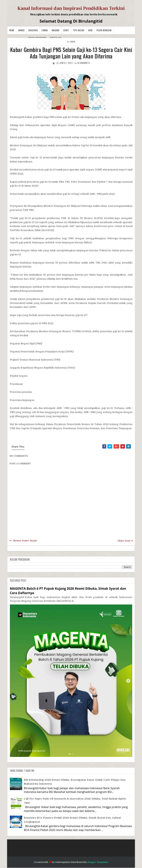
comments (84, 63)
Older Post (124, 541)
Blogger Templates (98, 862)
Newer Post (20, 541)
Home (12, 30)
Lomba (45, 30)
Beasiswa (33, 30)
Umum (73, 42)
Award (21, 30)
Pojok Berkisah (104, 30)
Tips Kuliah (79, 30)
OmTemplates (63, 862)
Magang (56, 30)
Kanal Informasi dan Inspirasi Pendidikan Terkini (71, 8)
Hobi (90, 30)
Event (66, 30)
